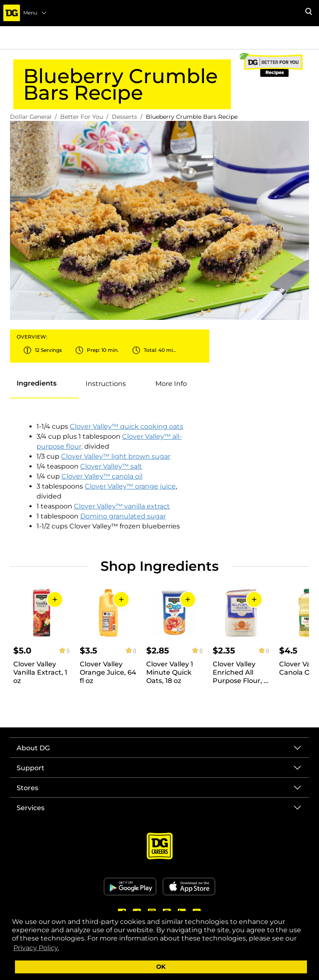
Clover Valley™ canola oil (102, 476)
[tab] (37, 383)
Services (31, 808)
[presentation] (44, 384)
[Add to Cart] (55, 599)
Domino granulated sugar (123, 516)
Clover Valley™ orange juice (130, 486)
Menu (35, 13)
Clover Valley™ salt (111, 466)
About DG (33, 748)
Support (31, 768)
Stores (27, 788)
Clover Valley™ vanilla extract (122, 506)
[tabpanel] (110, 476)
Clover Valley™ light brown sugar (116, 456)
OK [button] (161, 967)
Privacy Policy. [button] (36, 948)
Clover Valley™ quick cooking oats (126, 426)
